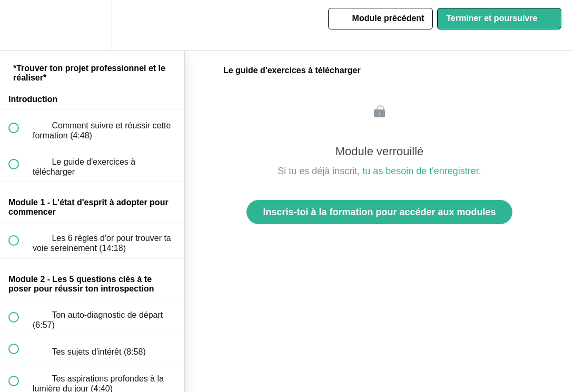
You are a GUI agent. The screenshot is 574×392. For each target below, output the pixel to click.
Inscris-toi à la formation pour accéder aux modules (379, 212)
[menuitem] (92, 25)
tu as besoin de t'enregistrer (420, 171)
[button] (19, 25)
